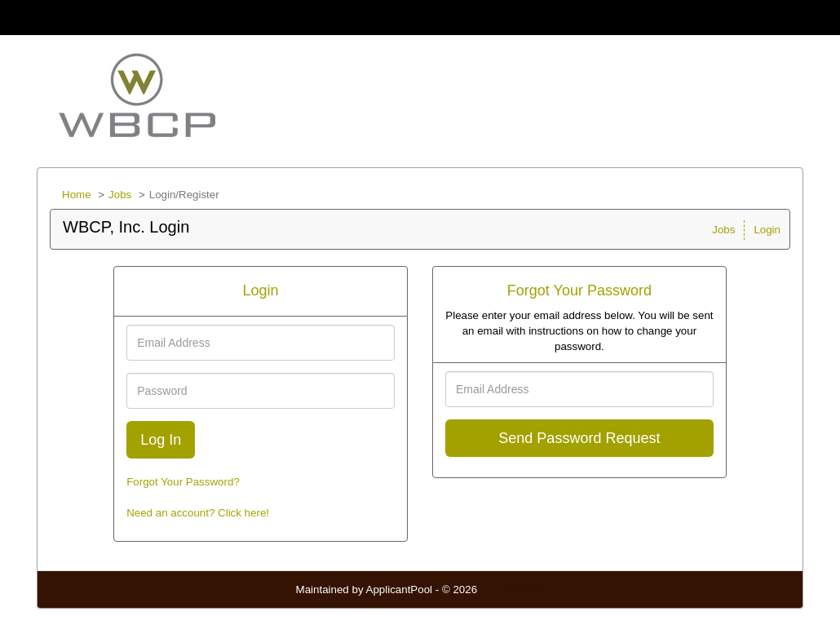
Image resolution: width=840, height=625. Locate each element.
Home (77, 195)
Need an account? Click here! (198, 513)
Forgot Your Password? (183, 482)
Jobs (120, 195)
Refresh (526, 590)
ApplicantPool (400, 590)
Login (767, 230)
